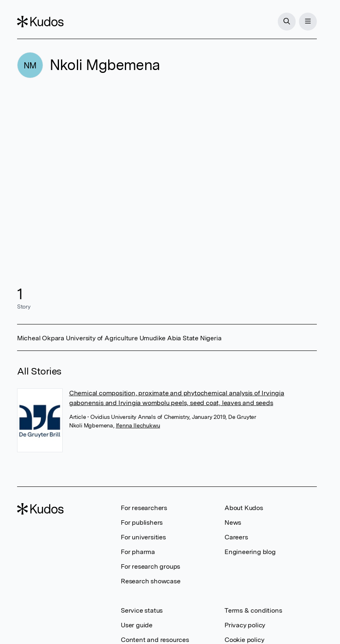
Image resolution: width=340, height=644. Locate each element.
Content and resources (155, 640)
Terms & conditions (253, 610)
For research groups (150, 566)
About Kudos (244, 508)
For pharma (138, 552)
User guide (137, 625)
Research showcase (151, 581)
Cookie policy (244, 640)
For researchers (144, 508)
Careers (236, 537)
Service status (142, 610)
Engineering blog (250, 552)
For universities (143, 537)
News (233, 522)
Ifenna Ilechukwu (138, 425)
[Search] (287, 22)
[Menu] (308, 22)
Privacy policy (245, 625)
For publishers (142, 522)
